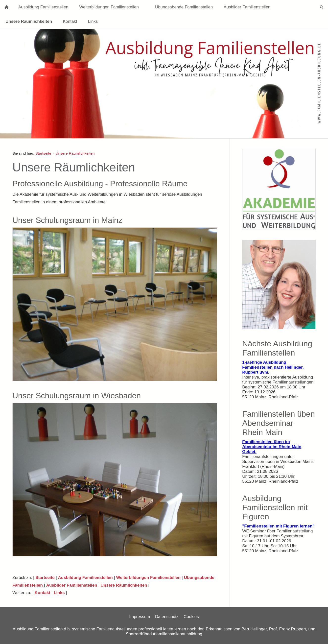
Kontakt (42, 593)
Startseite (43, 153)
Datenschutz (167, 617)
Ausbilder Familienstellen (72, 585)
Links (59, 593)
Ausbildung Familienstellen (85, 578)
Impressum (140, 617)
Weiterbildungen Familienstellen (148, 578)
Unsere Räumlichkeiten (75, 153)
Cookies (191, 617)
